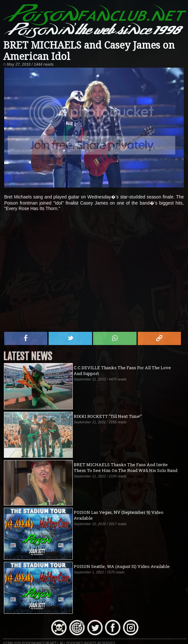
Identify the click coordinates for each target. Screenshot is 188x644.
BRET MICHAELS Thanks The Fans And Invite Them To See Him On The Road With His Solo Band (126, 467)
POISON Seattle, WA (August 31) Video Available (122, 566)
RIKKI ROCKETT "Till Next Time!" (108, 416)
